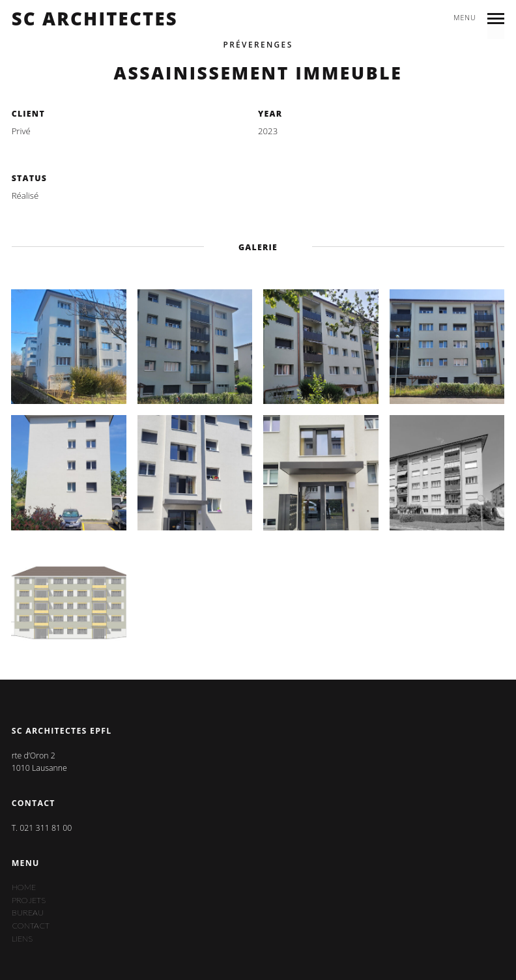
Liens (22, 939)
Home (24, 887)
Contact (31, 926)
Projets (29, 900)
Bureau (28, 913)
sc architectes (95, 19)
